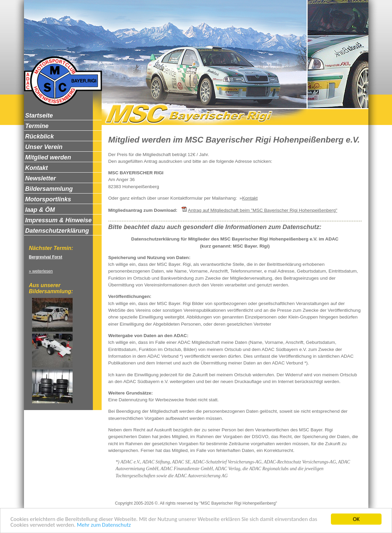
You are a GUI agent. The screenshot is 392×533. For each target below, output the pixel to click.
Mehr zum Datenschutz (104, 525)
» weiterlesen (41, 271)
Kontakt (250, 198)
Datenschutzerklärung (176, 492)
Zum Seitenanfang (273, 492)
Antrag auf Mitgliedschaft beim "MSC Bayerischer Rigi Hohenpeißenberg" (263, 210)
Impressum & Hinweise (124, 492)
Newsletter (237, 492)
